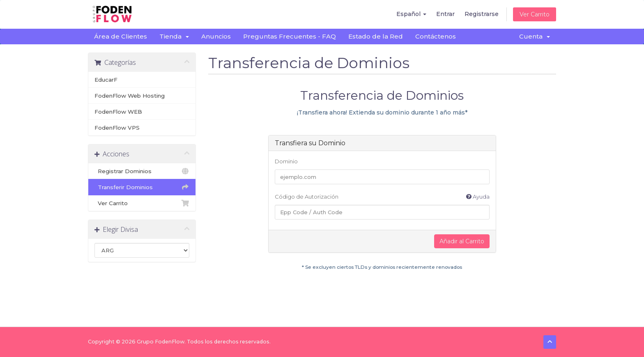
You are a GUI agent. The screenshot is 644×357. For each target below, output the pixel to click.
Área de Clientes (121, 36)
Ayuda (478, 197)
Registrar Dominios (142, 171)
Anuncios (216, 36)
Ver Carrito (535, 14)
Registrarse (482, 14)
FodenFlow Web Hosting (130, 96)
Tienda (174, 36)
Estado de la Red (376, 36)
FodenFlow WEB (118, 112)
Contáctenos (436, 36)
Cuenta (535, 36)
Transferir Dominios (142, 187)
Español (411, 14)
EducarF (106, 80)
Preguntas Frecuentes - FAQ (290, 36)
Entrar (445, 14)
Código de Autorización (382, 197)
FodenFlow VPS (117, 128)
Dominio (286, 161)
